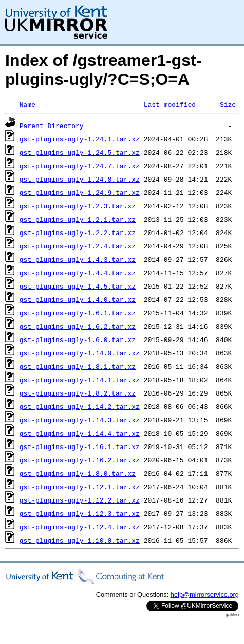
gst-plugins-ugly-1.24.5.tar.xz (80, 152)
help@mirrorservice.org (205, 594)
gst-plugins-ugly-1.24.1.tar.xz (80, 139)
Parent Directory (52, 126)
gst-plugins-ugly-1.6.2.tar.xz (78, 326)
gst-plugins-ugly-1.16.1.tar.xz (80, 446)
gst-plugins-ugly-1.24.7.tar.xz (80, 166)
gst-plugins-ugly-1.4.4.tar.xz (78, 273)
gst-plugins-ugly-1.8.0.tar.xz (78, 473)
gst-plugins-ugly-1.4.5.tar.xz (78, 286)
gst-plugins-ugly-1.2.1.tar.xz (78, 219)
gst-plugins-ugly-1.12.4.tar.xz (80, 527)
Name (27, 104)
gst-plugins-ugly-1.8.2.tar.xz (78, 393)
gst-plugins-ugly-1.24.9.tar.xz (80, 192)
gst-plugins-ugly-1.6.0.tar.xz (78, 339)
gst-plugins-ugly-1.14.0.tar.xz (80, 353)
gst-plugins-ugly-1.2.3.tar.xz (78, 206)
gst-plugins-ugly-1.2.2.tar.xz (78, 232)
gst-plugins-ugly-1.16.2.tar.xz (80, 460)
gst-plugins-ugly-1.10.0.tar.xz (80, 540)
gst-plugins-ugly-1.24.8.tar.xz (80, 179)
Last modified (170, 104)
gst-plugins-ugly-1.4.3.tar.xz (78, 259)
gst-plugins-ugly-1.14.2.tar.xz (80, 406)
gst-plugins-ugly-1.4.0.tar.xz (78, 299)
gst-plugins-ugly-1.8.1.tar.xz (78, 366)
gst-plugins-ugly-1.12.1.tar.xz (80, 487)
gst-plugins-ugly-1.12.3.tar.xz (80, 513)
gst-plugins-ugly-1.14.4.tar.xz (80, 433)
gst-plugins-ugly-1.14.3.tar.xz (80, 420)
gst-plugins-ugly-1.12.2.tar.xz (80, 500)
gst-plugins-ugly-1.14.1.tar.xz (80, 380)
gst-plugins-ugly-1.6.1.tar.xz (78, 313)
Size (228, 104)
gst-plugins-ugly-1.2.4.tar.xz (78, 246)
